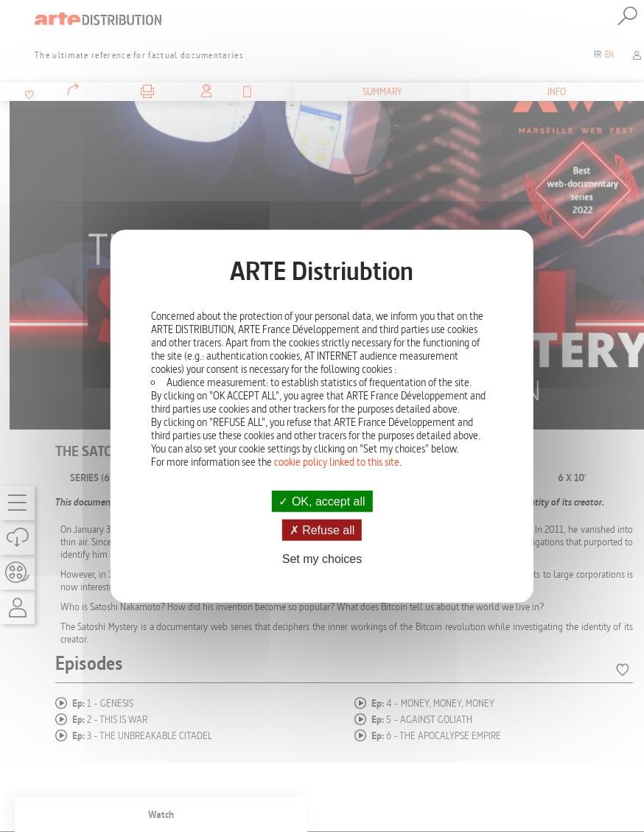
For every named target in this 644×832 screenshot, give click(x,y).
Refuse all (322, 529)
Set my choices (322, 559)
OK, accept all (322, 501)
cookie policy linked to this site (337, 461)
